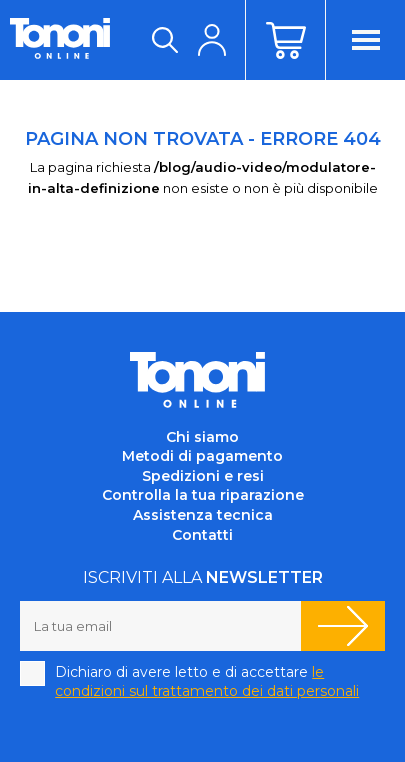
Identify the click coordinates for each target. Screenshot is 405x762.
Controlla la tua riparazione (203, 495)
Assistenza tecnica (203, 515)
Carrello (285, 40)
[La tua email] (160, 626)
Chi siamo (202, 437)
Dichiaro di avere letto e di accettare (207, 682)
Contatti (202, 535)
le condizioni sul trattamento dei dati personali (207, 682)
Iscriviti (343, 626)
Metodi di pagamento (202, 456)
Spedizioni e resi (203, 476)
